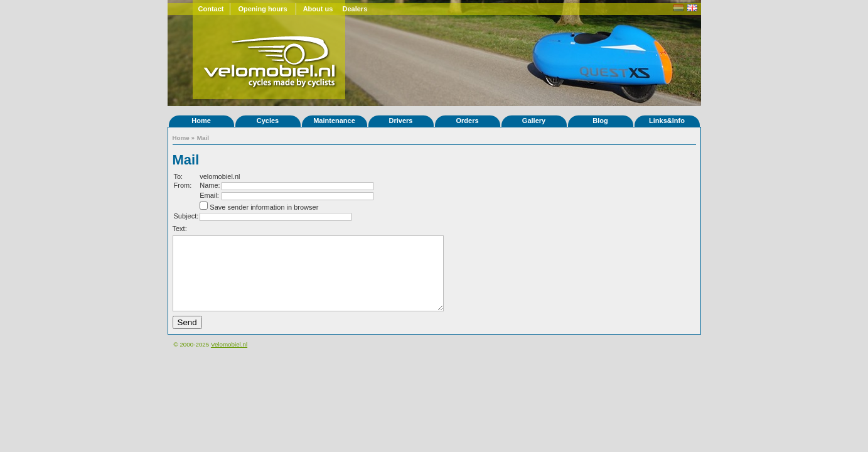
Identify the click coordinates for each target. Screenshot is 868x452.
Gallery (534, 121)
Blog (600, 121)
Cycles (268, 121)
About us (318, 9)
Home (201, 121)
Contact (211, 9)
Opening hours (262, 9)
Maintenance (334, 121)
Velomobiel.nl (229, 344)
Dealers (355, 9)
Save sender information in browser (264, 207)
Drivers (401, 121)
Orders (467, 121)
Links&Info (667, 121)
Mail (203, 138)
